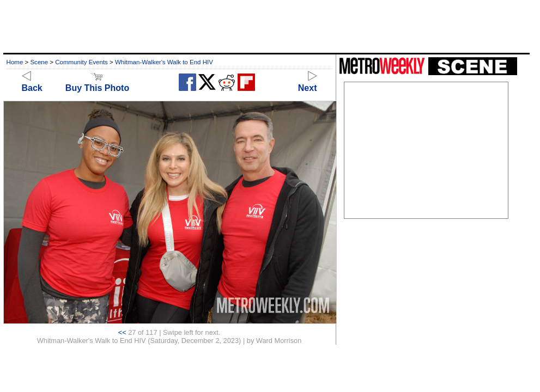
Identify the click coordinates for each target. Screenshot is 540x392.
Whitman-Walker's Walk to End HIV (164, 62)
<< (122, 332)
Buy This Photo (97, 83)
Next (308, 83)
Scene (39, 62)
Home (15, 62)
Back (32, 83)
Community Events (81, 62)
